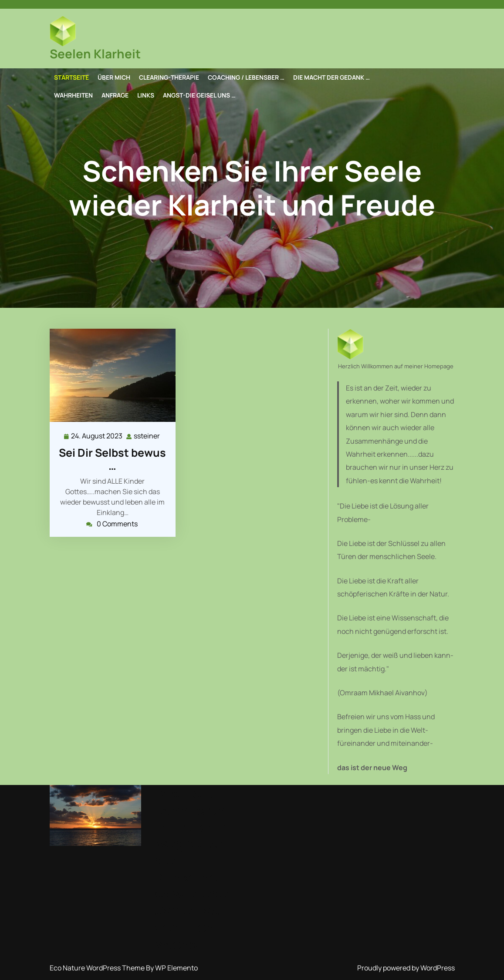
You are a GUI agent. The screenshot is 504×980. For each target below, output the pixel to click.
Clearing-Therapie (169, 77)
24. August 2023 (97, 436)
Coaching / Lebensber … (246, 77)
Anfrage (115, 95)
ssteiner (147, 436)
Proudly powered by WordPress (406, 968)
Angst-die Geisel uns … (199, 95)
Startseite (71, 77)
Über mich (114, 77)
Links (146, 95)
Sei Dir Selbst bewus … (112, 459)
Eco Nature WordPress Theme (98, 968)
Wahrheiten (73, 95)
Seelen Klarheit (95, 54)
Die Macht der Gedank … (331, 77)
